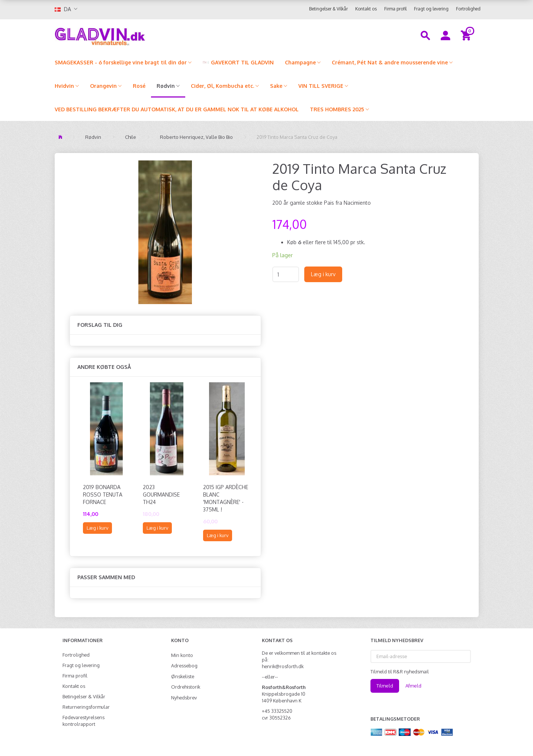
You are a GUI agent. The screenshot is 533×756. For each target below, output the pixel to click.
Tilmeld (385, 686)
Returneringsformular (86, 707)
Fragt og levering (431, 9)
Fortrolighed (468, 9)
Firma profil (395, 9)
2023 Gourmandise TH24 (161, 495)
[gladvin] (131, 35)
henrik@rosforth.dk (283, 666)
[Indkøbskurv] (467, 35)
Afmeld (413, 686)
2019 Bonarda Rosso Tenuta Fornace (103, 495)
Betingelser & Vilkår (328, 9)
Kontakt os (366, 9)
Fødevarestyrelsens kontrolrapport (84, 721)
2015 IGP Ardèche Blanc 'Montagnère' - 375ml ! (226, 498)
